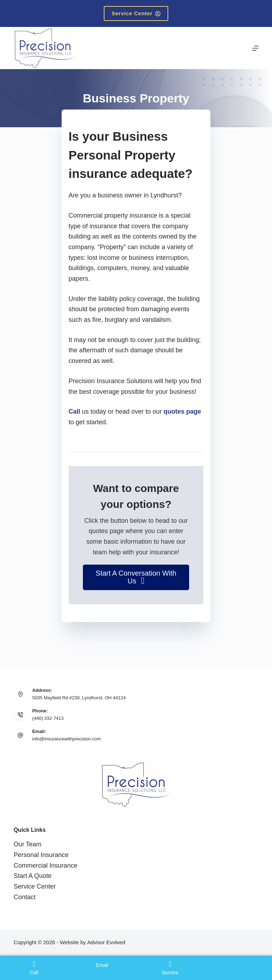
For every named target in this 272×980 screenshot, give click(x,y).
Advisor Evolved (106, 942)
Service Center (136, 13)
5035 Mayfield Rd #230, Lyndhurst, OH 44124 (79, 698)
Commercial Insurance (45, 866)
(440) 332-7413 (48, 718)
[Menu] (255, 48)
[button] (136, 577)
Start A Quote (32, 876)
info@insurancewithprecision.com (67, 739)
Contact (24, 897)
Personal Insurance (41, 855)
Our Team (27, 844)
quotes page (182, 411)
